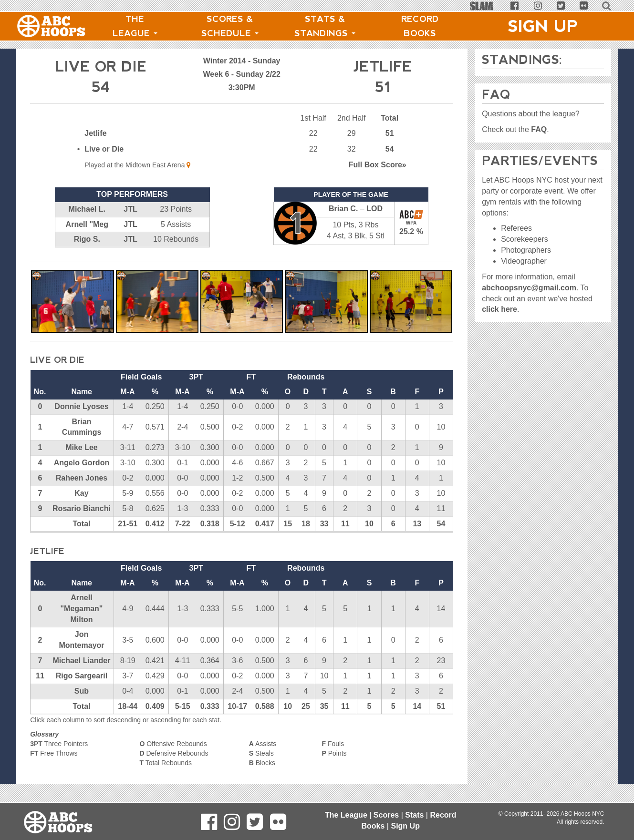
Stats (414, 815)
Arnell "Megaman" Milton (81, 609)
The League (135, 26)
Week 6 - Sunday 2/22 (241, 74)
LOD (374, 209)
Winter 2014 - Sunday (242, 61)
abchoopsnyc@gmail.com (529, 288)
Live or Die (104, 149)
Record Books (420, 26)
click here (499, 309)
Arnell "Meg (87, 224)
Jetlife (95, 133)
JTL (130, 209)
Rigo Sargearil (82, 676)
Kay (81, 493)
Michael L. (87, 209)
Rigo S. (87, 239)
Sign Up (543, 26)
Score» (378, 165)
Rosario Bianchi (82, 508)
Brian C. (343, 209)
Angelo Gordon (82, 463)
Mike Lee (82, 447)
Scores (386, 815)
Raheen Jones (82, 478)
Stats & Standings (325, 26)
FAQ (539, 129)
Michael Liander (82, 661)
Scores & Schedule (230, 26)
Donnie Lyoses (81, 406)
